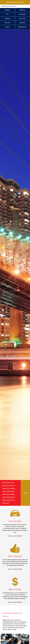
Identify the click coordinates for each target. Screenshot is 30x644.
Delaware (7, 19)
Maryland (22, 23)
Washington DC (22, 27)
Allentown (7, 10)
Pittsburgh (22, 10)
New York (7, 23)
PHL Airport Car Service (9, 6)
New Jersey (22, 19)
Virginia (7, 27)
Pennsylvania (22, 14)
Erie (7, 14)
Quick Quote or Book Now (15, 2)
